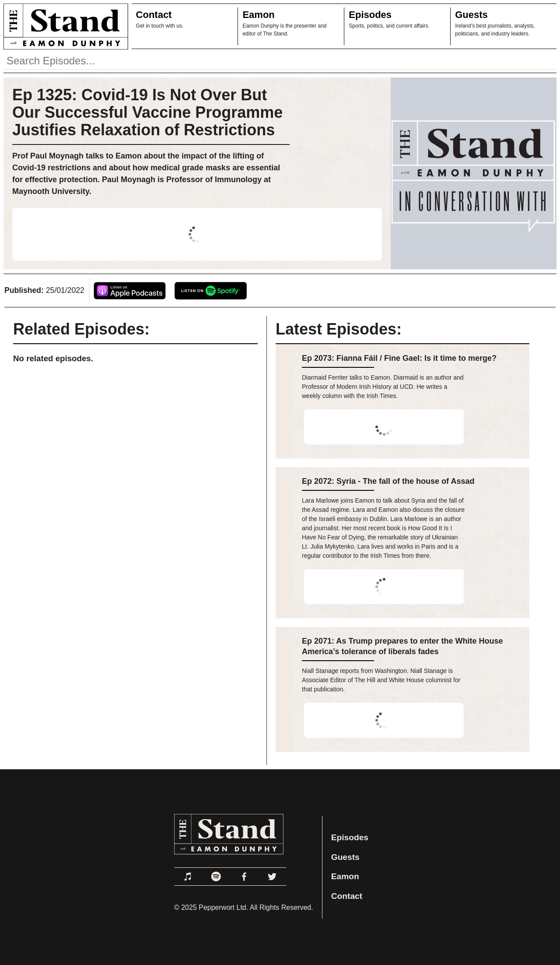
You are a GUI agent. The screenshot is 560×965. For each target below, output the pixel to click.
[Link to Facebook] (244, 877)
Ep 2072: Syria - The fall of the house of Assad (388, 481)
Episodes (370, 15)
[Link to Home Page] (64, 26)
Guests (471, 15)
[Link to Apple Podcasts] (188, 877)
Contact (154, 15)
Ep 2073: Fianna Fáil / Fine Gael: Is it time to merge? (399, 358)
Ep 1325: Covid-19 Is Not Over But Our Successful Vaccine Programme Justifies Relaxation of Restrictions (147, 112)
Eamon (258, 15)
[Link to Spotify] (216, 877)
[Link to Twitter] (272, 877)
